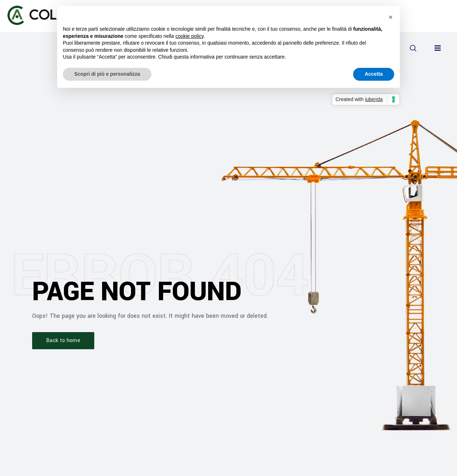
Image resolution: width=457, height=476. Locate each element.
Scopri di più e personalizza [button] (107, 74)
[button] (413, 48)
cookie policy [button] (189, 36)
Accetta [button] (374, 74)
